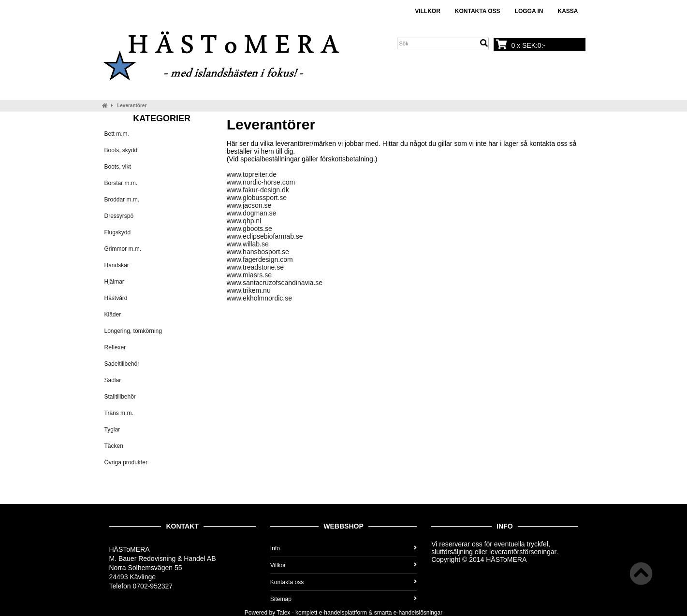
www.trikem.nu (249, 290)
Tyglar (112, 430)
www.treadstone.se (255, 267)
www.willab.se (248, 244)
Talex (283, 613)
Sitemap (343, 599)
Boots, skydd (121, 150)
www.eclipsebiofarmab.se (265, 236)
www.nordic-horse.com (261, 182)
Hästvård (116, 298)
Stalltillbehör (120, 397)
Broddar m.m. (122, 200)
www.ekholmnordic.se (259, 298)
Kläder (113, 315)
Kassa (568, 11)
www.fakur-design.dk (258, 190)
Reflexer (115, 347)
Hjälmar (114, 282)
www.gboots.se (249, 229)
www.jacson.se (249, 205)
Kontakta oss (478, 11)
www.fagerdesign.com (260, 259)
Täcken (114, 446)
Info (343, 548)
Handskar (117, 265)
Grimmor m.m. (123, 249)
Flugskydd (118, 232)
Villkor (428, 11)
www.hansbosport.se (258, 252)
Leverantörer (132, 106)
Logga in (529, 11)
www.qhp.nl (244, 221)
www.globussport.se (257, 198)
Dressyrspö (119, 216)
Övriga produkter (126, 462)
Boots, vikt (118, 167)
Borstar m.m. (121, 183)
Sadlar (113, 380)
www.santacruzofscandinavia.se (275, 283)
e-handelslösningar (418, 613)
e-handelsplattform (343, 613)
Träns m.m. (119, 413)
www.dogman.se (252, 213)
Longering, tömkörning (133, 331)
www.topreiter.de (252, 174)
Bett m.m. (117, 134)
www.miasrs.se (249, 275)
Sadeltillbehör (122, 364)
